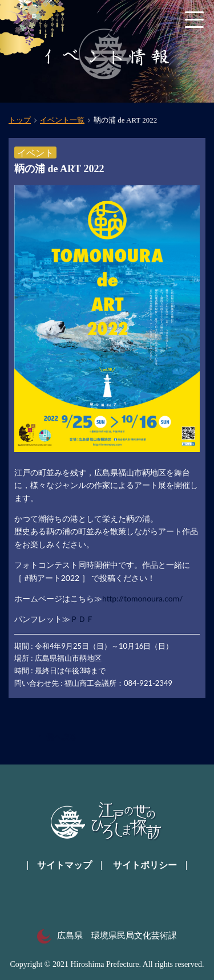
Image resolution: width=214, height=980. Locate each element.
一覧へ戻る (58, 737)
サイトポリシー (145, 865)
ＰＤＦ (82, 619)
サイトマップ (64, 865)
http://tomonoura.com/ (143, 598)
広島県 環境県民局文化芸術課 (107, 936)
